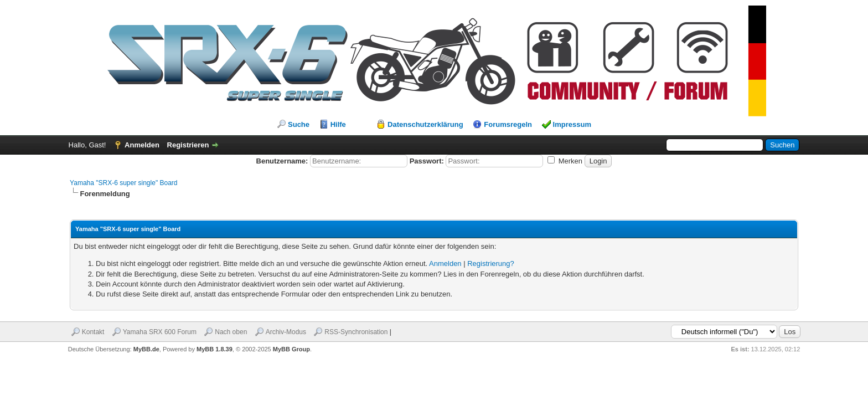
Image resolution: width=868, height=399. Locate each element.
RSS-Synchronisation (356, 332)
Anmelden (142, 145)
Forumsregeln (508, 124)
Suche (299, 124)
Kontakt (93, 332)
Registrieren (188, 145)
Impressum (572, 124)
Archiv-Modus (286, 332)
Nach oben (231, 332)
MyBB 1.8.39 (215, 349)
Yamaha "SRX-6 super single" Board (123, 183)
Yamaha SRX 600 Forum (160, 332)
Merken (565, 161)
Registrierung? (491, 264)
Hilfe (338, 124)
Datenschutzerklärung (425, 124)
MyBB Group (291, 349)
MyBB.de (146, 349)
